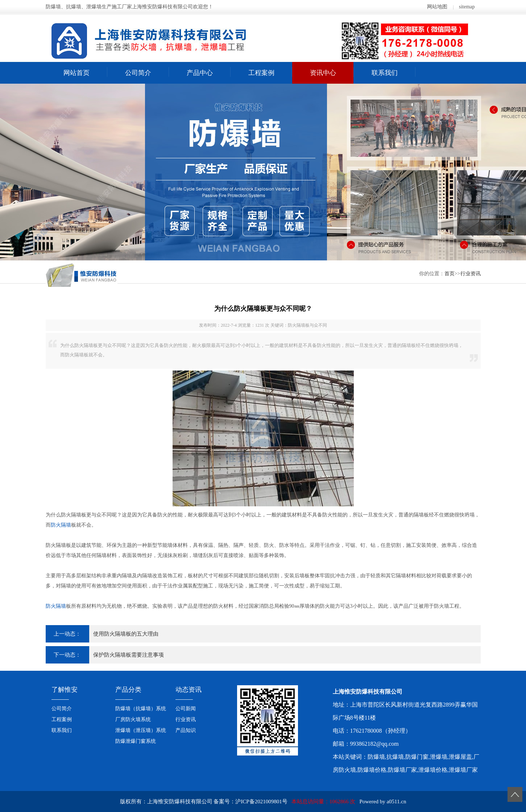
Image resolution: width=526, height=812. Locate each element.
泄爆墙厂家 (463, 770)
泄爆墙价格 (433, 770)
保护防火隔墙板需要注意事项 (129, 655)
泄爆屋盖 (460, 757)
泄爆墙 (439, 757)
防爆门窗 (417, 757)
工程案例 (261, 73)
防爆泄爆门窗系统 (136, 741)
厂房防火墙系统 (133, 719)
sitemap (467, 7)
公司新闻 (186, 709)
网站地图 (437, 7)
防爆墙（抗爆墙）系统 (141, 709)
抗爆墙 (395, 757)
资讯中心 (323, 73)
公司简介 (138, 73)
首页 (450, 274)
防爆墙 (376, 757)
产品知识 (186, 730)
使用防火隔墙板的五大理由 (126, 634)
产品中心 (200, 73)
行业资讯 (471, 274)
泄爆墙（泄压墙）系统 (141, 730)
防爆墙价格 (372, 770)
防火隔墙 (61, 525)
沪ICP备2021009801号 (261, 801)
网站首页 (76, 73)
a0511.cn (396, 801)
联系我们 (385, 73)
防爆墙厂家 (402, 770)
